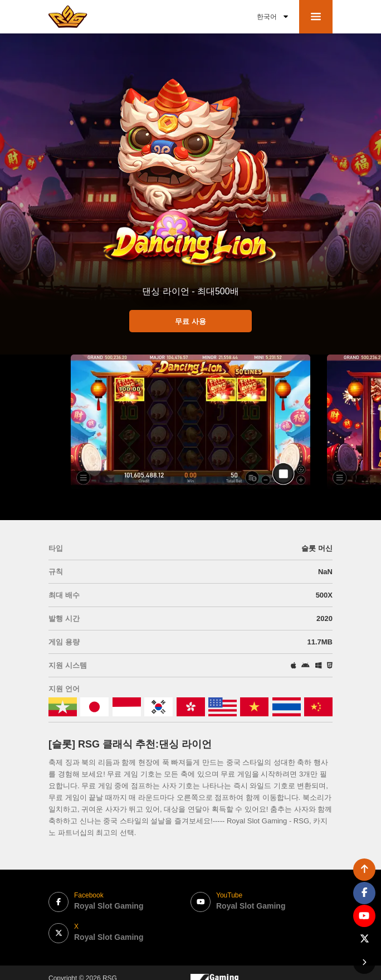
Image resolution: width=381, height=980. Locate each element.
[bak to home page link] (68, 17)
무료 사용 (190, 321)
